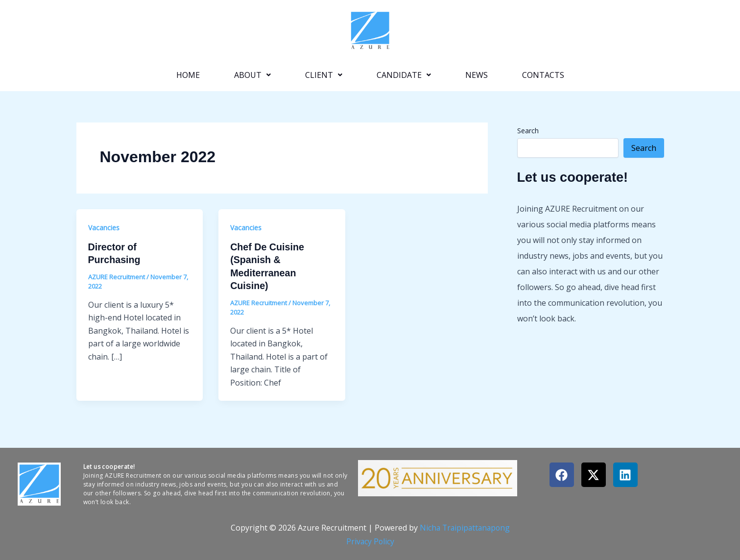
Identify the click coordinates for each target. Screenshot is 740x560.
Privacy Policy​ (370, 540)
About (252, 75)
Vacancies (104, 228)
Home (188, 75)
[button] (252, 75)
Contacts (543, 75)
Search (528, 131)
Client (324, 75)
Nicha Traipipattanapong (465, 527)
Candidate (404, 75)
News (477, 75)
